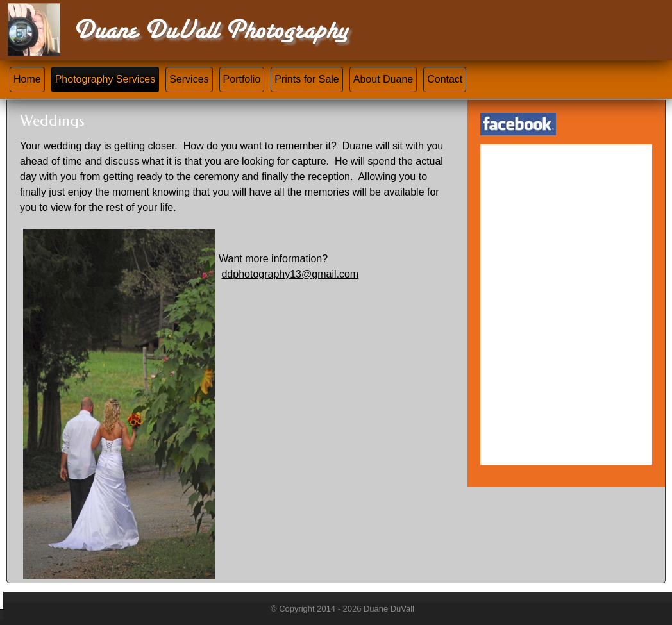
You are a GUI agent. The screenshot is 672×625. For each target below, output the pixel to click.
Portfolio (242, 79)
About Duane (383, 79)
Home (27, 79)
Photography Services (105, 79)
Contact (445, 79)
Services (189, 79)
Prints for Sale (307, 79)
